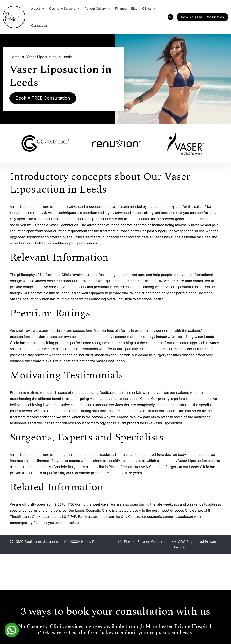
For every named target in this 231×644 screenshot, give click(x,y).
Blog (134, 8)
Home (15, 57)
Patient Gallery (98, 8)
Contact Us (39, 25)
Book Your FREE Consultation (202, 17)
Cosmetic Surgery (65, 8)
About (38, 8)
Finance (121, 8)
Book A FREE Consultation (44, 98)
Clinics (149, 8)
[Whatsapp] (12, 630)
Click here (49, 633)
